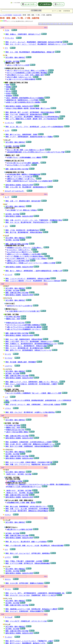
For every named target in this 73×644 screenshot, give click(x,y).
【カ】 (44, 24)
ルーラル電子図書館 (6, 15)
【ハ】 (59, 24)
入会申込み (47, 4)
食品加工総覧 (17, 15)
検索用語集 (67, 11)
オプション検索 (57, 11)
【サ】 (48, 24)
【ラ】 (71, 24)
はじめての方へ (30, 4)
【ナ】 (56, 24)
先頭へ (46, 27)
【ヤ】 (67, 24)
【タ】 (52, 24)
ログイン (60, 4)
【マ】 (63, 24)
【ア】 (40, 24)
